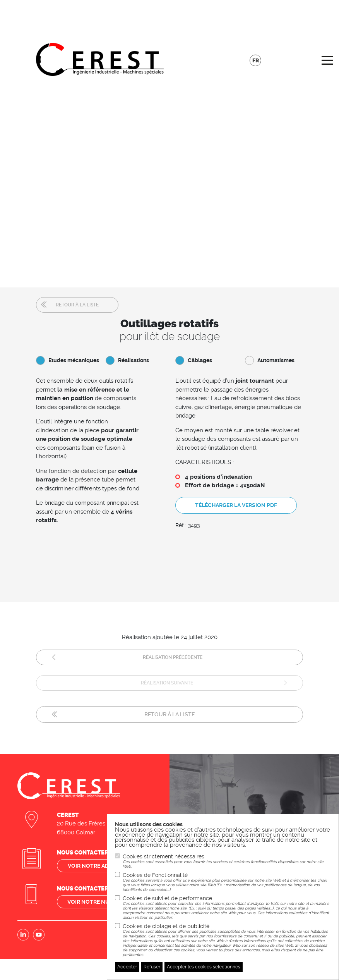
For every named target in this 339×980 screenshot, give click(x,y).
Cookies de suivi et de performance (227, 908)
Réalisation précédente (173, 655)
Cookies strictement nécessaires (227, 861)
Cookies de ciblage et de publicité (227, 940)
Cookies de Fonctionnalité (227, 882)
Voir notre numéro (96, 898)
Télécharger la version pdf (236, 504)
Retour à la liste (77, 305)
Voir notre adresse (97, 862)
